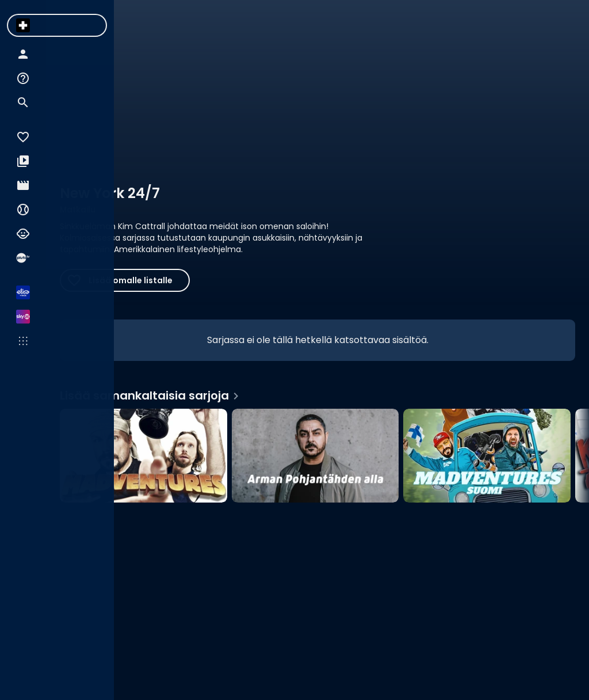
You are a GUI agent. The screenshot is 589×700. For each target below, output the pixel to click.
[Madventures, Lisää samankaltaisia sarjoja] (144, 456)
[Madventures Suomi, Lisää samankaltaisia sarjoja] (487, 456)
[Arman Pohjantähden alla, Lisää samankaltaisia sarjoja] (315, 456)
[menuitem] (23, 25)
